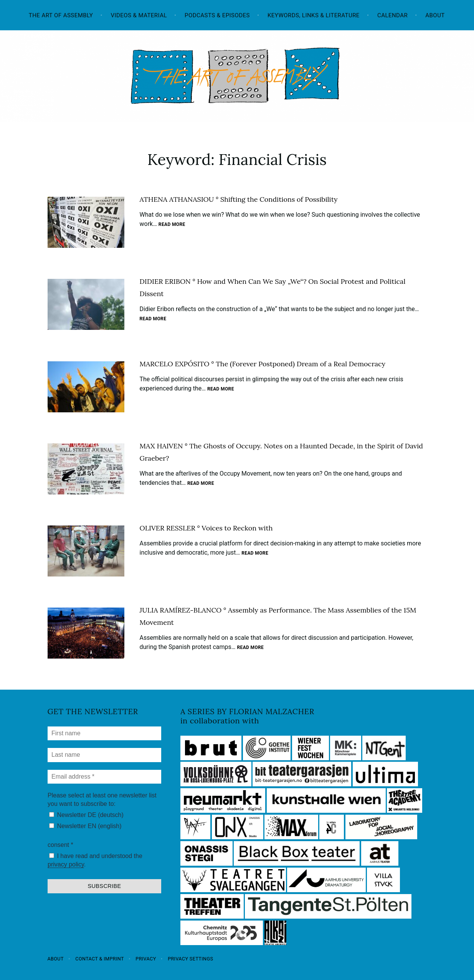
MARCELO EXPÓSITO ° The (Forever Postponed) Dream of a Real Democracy (263, 364)
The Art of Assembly (61, 15)
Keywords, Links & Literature (314, 15)
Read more (172, 225)
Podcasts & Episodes (217, 15)
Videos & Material (139, 15)
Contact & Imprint (100, 959)
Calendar (392, 15)
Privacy (146, 959)
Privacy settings (190, 959)
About (435, 15)
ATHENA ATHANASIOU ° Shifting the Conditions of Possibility (239, 199)
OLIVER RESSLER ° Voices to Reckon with (206, 528)
